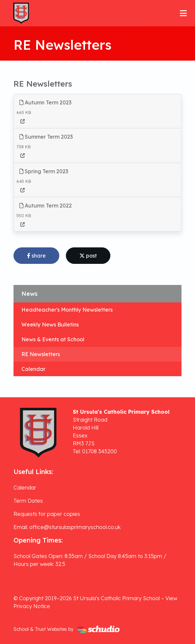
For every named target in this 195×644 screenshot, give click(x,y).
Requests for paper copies (47, 514)
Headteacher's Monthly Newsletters (67, 310)
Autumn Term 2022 (46, 206)
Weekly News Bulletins (50, 324)
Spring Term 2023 (44, 171)
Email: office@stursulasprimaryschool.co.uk (67, 527)
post (88, 256)
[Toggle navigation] (183, 13)
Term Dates (28, 501)
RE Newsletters (41, 354)
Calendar (33, 369)
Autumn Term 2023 (45, 102)
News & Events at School (53, 339)
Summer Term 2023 (46, 137)
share (36, 256)
